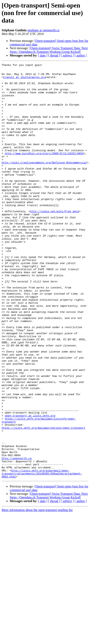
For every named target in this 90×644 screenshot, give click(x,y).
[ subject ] (67, 55)
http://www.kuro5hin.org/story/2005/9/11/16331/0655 (44, 172)
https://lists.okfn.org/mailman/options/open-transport (43, 501)
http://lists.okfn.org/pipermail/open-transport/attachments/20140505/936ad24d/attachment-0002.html (42, 556)
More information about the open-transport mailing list (37, 593)
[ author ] (81, 55)
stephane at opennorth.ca (43, 30)
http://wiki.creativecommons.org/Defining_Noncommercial (44, 183)
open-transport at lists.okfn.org (30, 486)
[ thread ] (54, 55)
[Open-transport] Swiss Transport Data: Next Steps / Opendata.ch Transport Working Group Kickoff (49, 50)
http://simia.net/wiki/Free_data (54, 241)
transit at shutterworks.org (25, 80)
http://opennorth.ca (17, 537)
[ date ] (43, 55)
